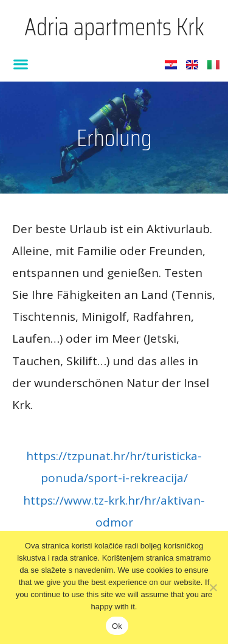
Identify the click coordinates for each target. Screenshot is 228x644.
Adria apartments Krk (114, 27)
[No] (213, 587)
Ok (117, 626)
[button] (21, 64)
